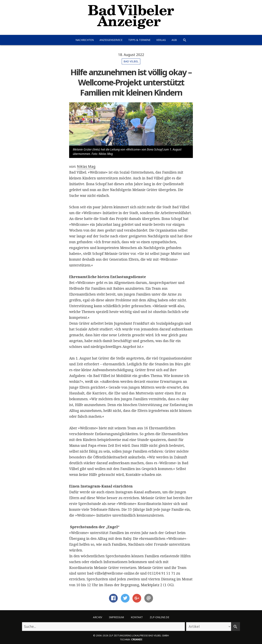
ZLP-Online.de (159, 617)
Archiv (98, 617)
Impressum (116, 617)
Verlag (161, 40)
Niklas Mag (86, 166)
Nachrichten (85, 40)
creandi (137, 639)
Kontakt (137, 617)
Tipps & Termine (139, 40)
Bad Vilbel (131, 61)
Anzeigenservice (111, 40)
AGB (174, 40)
